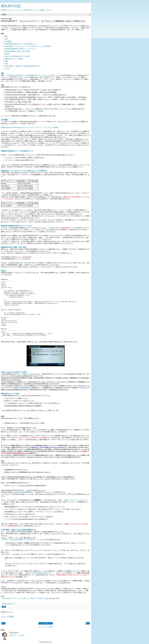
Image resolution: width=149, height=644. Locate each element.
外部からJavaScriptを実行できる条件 (17, 56)
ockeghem (15, 633)
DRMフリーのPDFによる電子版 (41, 598)
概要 (6, 36)
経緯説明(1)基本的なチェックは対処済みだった (21, 44)
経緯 (6, 39)
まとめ (7, 69)
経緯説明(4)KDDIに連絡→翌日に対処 (17, 51)
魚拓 (59, 90)
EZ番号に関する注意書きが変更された (38, 573)
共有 (4, 607)
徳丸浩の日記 (11, 6)
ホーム (46, 623)
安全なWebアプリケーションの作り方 (15, 598)
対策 (6, 64)
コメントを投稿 (7, 617)
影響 (6, 61)
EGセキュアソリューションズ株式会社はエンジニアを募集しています (28, 10)
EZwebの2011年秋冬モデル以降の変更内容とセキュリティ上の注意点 (31, 75)
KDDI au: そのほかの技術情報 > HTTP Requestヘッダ (21, 540)
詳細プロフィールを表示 (17, 635)
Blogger (49, 642)
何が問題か (9, 41)
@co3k (37, 97)
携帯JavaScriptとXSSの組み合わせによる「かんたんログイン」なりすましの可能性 (30, 127)
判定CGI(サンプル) (50, 550)
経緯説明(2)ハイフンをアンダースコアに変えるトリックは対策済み (28, 46)
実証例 (7, 54)
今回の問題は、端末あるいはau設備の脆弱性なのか (22, 66)
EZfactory (27, 263)
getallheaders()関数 (21, 492)
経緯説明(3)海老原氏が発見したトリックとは (20, 49)
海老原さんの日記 (28, 374)
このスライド (63, 210)
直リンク (36, 111)
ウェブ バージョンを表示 (46, 627)
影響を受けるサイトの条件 (14, 59)
